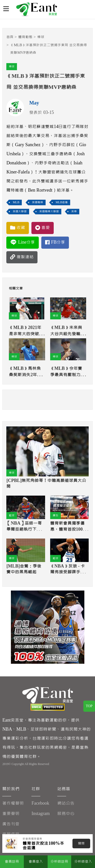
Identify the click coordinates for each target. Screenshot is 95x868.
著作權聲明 (13, 803)
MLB (16, 202)
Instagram (41, 814)
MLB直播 (62, 202)
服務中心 (66, 814)
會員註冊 (12, 862)
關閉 (81, 844)
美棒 (74, 211)
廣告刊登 (11, 824)
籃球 (12, 515)
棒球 (41, 37)
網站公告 (66, 803)
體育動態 (25, 37)
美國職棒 (37, 202)
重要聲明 (11, 814)
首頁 (10, 37)
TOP (89, 706)
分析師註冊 (59, 862)
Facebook (40, 803)
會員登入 (36, 862)
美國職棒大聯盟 (49, 211)
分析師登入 (83, 862)
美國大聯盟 (20, 211)
